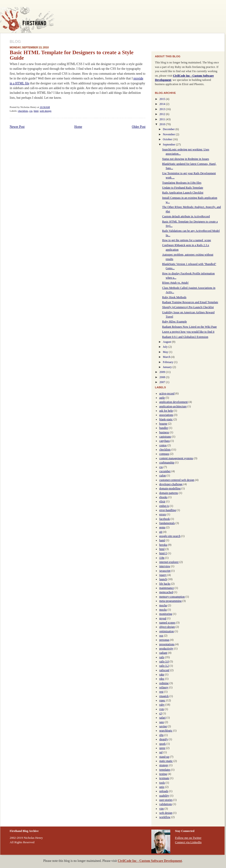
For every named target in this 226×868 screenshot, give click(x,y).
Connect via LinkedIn (188, 842)
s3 (160, 713)
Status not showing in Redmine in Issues (186, 159)
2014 (163, 104)
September (169, 145)
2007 (163, 382)
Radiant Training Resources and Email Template (190, 302)
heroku (163, 545)
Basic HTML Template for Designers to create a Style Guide (72, 55)
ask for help (166, 411)
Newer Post (17, 127)
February (168, 362)
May (166, 352)
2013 (163, 109)
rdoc (162, 679)
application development (173, 402)
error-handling (167, 510)
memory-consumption (172, 597)
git (161, 532)
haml (162, 540)
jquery (163, 575)
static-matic (166, 761)
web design (45, 111)
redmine (164, 683)
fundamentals (167, 523)
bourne (163, 424)
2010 (163, 124)
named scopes (167, 623)
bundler (164, 428)
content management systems (176, 458)
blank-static (166, 419)
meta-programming (170, 601)
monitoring (166, 614)
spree (162, 748)
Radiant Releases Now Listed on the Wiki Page (190, 327)
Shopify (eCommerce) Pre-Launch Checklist (188, 307)
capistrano (165, 437)
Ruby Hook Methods (174, 297)
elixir (162, 501)
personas (164, 640)
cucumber (165, 471)
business (164, 432)
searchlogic (166, 731)
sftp (161, 735)
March (167, 357)
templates (165, 770)
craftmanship (167, 463)
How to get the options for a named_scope (187, 240)
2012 (163, 114)
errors (163, 514)
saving (163, 726)
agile (162, 398)
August (167, 342)
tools (162, 783)
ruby (162, 705)
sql (161, 752)
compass (164, 454)
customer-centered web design (177, 480)
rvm (162, 709)
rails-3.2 (164, 666)
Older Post (139, 127)
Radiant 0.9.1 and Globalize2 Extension (185, 337)
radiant (163, 653)
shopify (164, 739)
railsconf (164, 670)
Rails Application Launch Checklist (183, 193)
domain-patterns (169, 493)
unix (162, 787)
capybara (164, 441)
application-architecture (173, 406)
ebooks (163, 497)
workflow (165, 817)
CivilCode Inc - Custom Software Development (150, 861)
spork (162, 744)
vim (161, 809)
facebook (164, 519)
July (166, 347)
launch (163, 579)
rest (161, 692)
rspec (162, 700)
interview (165, 566)
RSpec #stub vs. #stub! (175, 283)
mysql (163, 618)
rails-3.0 (164, 661)
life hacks (165, 584)
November (169, 134)
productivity (166, 649)
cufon (162, 475)
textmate (164, 778)
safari (162, 718)
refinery (164, 687)
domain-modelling (170, 488)
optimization (166, 631)
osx (161, 636)
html (36, 111)
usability (164, 796)
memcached (166, 592)
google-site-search (170, 536)
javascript (165, 571)
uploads (164, 791)
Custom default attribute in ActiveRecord (186, 216)
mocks (163, 610)
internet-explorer (169, 562)
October (168, 139)
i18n (162, 558)
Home (78, 127)
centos (163, 445)
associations (166, 415)
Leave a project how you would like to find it (188, 332)
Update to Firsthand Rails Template (183, 188)
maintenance (166, 588)
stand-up (164, 757)
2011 (163, 119)
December (169, 129)
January (168, 367)
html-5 (163, 553)
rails (162, 657)
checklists (23, 111)
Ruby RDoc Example (175, 322)
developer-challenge (171, 484)
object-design (167, 627)
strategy (164, 765)
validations (166, 804)
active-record (167, 393)
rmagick (164, 696)
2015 (163, 99)
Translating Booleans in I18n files (182, 183)
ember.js (164, 506)
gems (162, 527)
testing (163, 774)
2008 (163, 377)
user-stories (166, 800)
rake (162, 674)
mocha (163, 605)
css (31, 111)
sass (162, 722)
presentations (167, 644)
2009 (163, 372)
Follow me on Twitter (188, 838)
